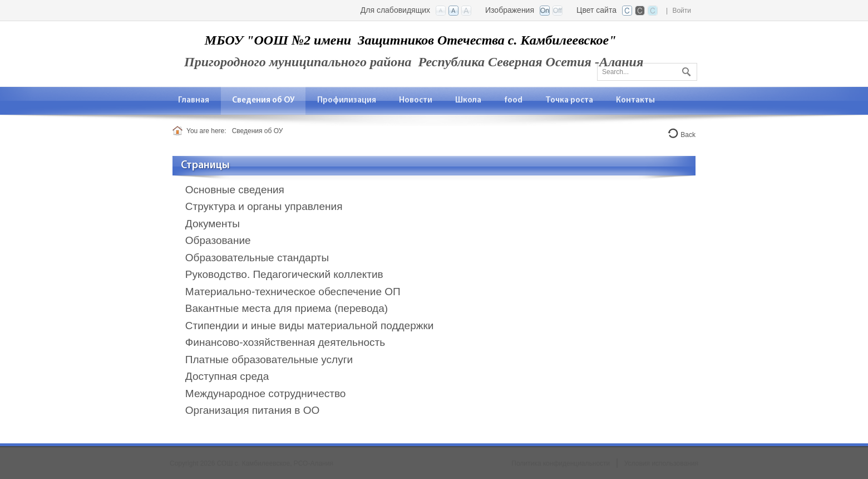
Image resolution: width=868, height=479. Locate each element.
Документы (213, 224)
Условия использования (661, 463)
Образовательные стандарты (257, 258)
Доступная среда (227, 376)
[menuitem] (194, 101)
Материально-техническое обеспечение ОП (293, 292)
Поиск (685, 70)
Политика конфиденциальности (561, 463)
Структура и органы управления (264, 206)
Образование (218, 240)
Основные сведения (235, 190)
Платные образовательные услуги (269, 360)
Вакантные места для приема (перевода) (287, 308)
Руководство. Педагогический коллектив (284, 274)
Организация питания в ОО (252, 410)
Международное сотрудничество (266, 394)
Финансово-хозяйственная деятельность (285, 342)
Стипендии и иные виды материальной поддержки (310, 326)
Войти (682, 11)
